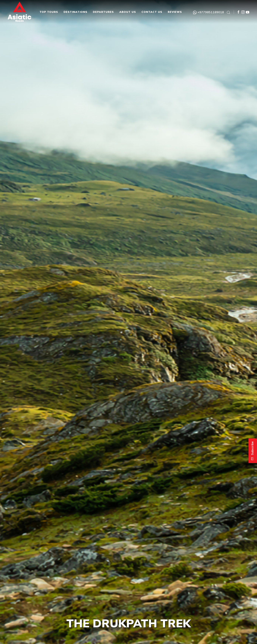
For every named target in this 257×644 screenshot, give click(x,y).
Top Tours (49, 12)
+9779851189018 (208, 12)
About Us (128, 12)
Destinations (75, 12)
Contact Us (152, 12)
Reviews (175, 12)
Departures (103, 12)
